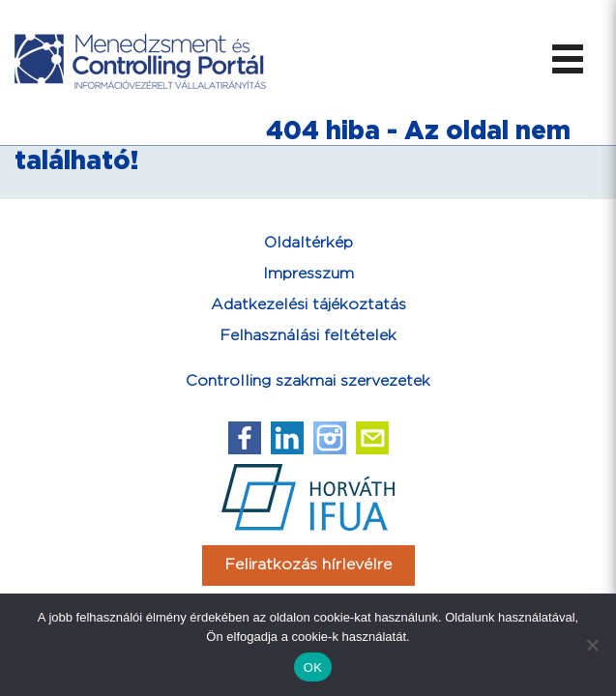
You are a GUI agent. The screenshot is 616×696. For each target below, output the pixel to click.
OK (313, 667)
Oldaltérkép (308, 243)
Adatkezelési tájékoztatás (308, 305)
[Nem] (592, 645)
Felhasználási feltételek (308, 336)
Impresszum (308, 274)
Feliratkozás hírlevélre (308, 565)
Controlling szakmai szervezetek (308, 381)
